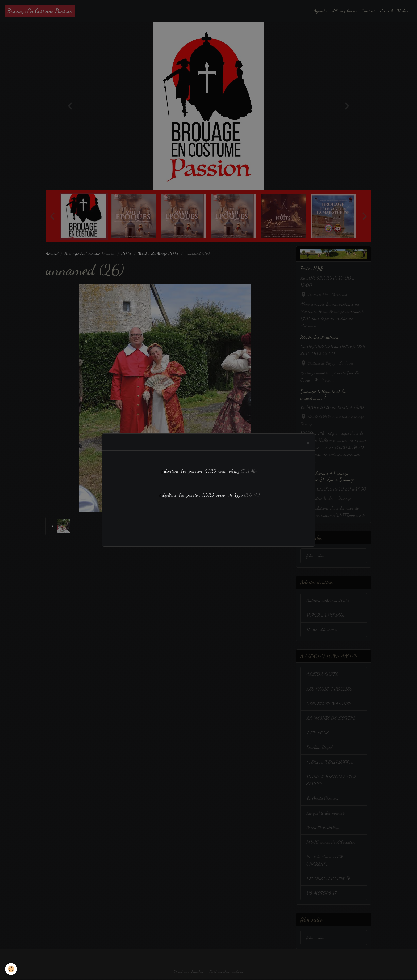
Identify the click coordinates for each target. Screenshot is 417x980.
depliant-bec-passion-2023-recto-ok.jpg (202, 471)
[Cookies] (11, 969)
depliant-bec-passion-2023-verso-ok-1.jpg (202, 495)
